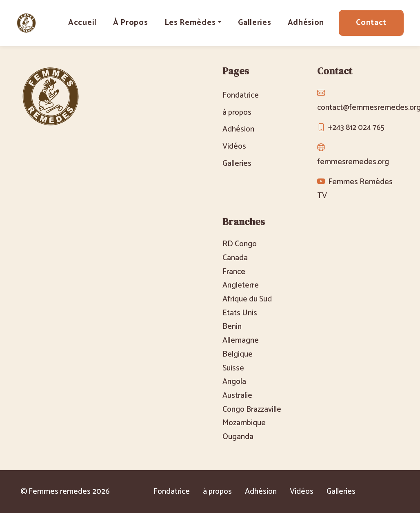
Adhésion (306, 23)
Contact (371, 23)
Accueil (82, 23)
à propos (131, 23)
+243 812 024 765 (356, 128)
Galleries (254, 23)
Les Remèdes (190, 23)
